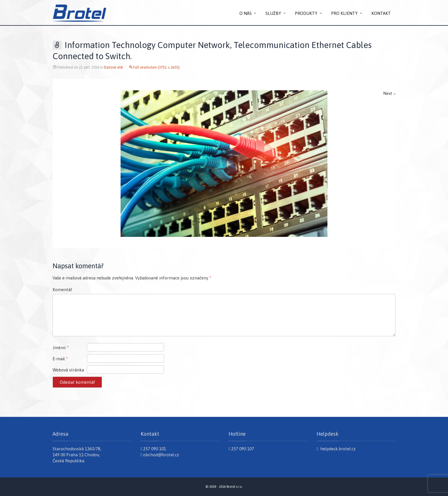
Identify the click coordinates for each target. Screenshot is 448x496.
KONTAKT (381, 13)
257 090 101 (153, 449)
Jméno (61, 348)
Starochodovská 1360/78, (77, 449)
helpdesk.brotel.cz (336, 449)
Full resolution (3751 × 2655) (156, 67)
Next (389, 93)
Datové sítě (113, 67)
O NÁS (246, 13)
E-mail (60, 359)
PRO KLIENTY (344, 13)
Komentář (62, 290)
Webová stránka (68, 370)
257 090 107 (241, 449)
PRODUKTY (306, 13)
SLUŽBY (273, 13)
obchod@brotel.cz (160, 455)
